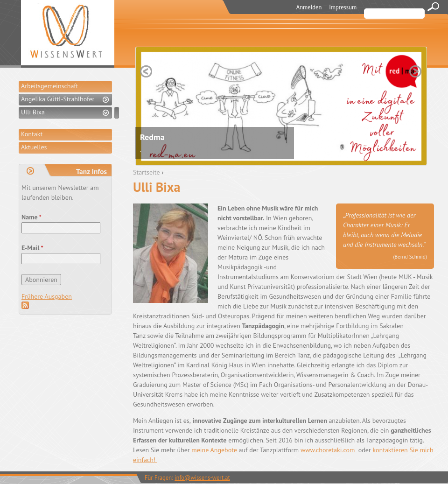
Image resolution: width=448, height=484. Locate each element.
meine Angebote (214, 450)
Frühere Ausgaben (47, 296)
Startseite (147, 172)
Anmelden (309, 7)
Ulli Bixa (33, 112)
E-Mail (32, 248)
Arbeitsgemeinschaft (49, 86)
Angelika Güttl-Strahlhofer (58, 99)
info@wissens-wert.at (202, 477)
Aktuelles (34, 147)
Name (31, 217)
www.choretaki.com (329, 450)
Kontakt (32, 134)
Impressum (343, 7)
